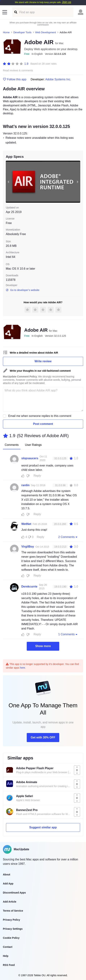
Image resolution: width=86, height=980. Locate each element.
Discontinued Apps (14, 893)
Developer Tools (22, 32)
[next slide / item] (78, 182)
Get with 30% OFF (43, 737)
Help (6, 956)
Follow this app (15, 79)
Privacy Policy (11, 920)
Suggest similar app (43, 827)
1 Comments (68, 634)
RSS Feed (9, 965)
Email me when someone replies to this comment (40, 416)
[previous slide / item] (8, 182)
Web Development (46, 32)
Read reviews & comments (18, 70)
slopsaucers (30, 458)
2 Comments (68, 537)
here (23, 668)
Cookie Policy (11, 938)
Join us (67, 2)
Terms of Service (13, 911)
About (7, 875)
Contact (8, 947)
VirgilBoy (28, 547)
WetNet (26, 524)
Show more (43, 646)
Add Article (10, 902)
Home (6, 32)
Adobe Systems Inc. (58, 79)
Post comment (43, 424)
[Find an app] (15, 12)
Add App (8, 884)
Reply (37, 476)
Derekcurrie (29, 587)
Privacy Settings (13, 929)
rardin (25, 485)
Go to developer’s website (23, 290)
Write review (43, 361)
